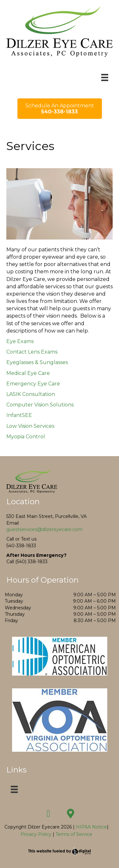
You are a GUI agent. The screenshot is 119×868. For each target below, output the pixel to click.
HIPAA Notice (91, 827)
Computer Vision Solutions (40, 405)
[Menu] (105, 77)
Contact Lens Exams (32, 352)
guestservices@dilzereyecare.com (44, 529)
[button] (49, 814)
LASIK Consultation (31, 394)
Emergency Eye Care (33, 384)
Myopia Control (26, 437)
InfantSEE (19, 415)
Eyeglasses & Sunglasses (37, 362)
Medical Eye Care (28, 373)
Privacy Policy (36, 834)
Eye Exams (20, 341)
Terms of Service (74, 834)
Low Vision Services (30, 426)
